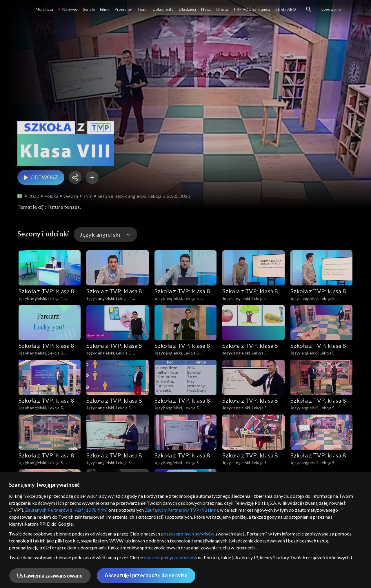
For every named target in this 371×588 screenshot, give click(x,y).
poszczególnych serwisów (188, 534)
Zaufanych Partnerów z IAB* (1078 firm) (67, 510)
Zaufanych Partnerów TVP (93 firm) (182, 510)
